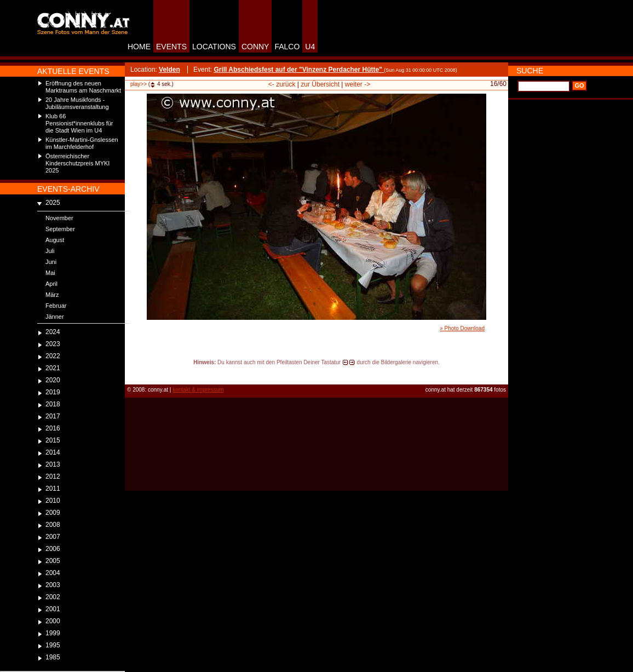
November (59, 218)
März (52, 295)
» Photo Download (462, 328)
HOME (139, 47)
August (55, 240)
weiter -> (358, 84)
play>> (139, 84)
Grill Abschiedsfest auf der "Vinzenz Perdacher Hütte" (299, 70)
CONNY (255, 47)
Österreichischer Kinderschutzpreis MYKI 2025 (77, 163)
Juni (51, 262)
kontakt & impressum (198, 390)
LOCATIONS (214, 47)
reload (134, 372)
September (60, 229)
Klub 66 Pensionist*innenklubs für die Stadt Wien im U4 (79, 123)
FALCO (287, 47)
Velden (169, 70)
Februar (56, 306)
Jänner (55, 317)
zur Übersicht (320, 84)
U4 (310, 47)
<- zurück (282, 84)
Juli (50, 251)
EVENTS (171, 47)
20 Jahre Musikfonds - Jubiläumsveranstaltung (77, 103)
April (51, 284)
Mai (50, 273)
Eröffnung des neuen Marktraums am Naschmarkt (83, 87)
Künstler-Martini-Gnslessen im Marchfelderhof (82, 143)
